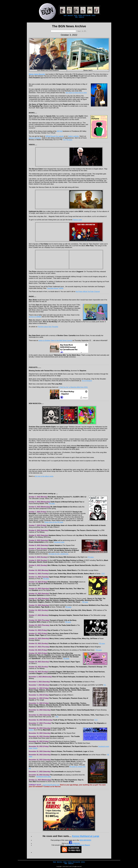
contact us (81, 17)
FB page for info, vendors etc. (59, 554)
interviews (70, 15)
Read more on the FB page (54, 522)
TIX (105, 685)
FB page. (69, 140)
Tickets (35, 748)
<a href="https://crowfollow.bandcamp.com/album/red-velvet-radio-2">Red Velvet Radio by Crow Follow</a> (69, 465)
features (80, 15)
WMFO (31, 730)
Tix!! (64, 140)
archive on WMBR (35, 317)
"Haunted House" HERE (55, 288)
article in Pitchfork (35, 138)
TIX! (57, 717)
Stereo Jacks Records (37, 74)
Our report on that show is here (76, 93)
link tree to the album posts (44, 476)
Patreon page (77, 220)
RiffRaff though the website (55, 136)
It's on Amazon (87, 381)
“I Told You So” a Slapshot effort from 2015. (73, 387)
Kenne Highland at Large (86, 836)
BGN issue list (87, 15)
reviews (94, 15)
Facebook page (59, 542)
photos (76, 15)
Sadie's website (73, 136)
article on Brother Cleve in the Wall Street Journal (55, 340)
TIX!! (103, 574)
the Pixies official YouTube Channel (88, 292)
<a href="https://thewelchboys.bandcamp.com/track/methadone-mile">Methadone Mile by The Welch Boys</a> (69, 361)
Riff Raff (60, 131)
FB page (85, 602)
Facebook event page (44, 777)
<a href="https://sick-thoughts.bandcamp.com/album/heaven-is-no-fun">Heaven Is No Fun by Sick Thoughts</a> (69, 331)
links (76, 17)
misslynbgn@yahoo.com (51, 785)
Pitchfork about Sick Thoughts (48, 327)
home (65, 15)
